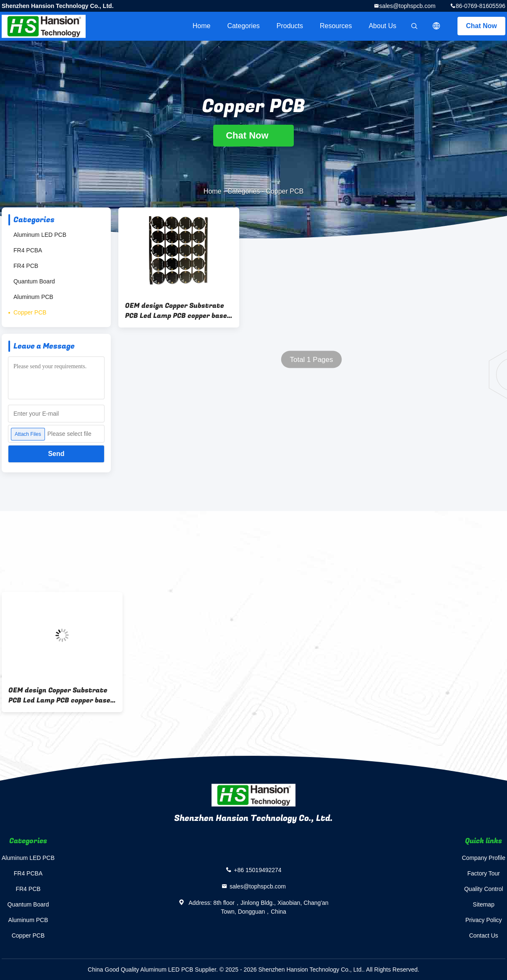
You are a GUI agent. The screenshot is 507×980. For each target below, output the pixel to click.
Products (290, 26)
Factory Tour (483, 873)
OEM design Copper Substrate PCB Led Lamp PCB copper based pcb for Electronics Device (178, 311)
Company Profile (484, 858)
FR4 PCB (26, 266)
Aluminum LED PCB (40, 235)
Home (202, 26)
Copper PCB (30, 312)
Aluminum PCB (33, 297)
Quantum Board (34, 281)
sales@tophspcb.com (408, 6)
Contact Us (484, 935)
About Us (382, 26)
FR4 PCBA (28, 250)
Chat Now (481, 26)
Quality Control (484, 889)
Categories (243, 26)
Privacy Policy (484, 920)
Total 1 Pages (311, 360)
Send (56, 454)
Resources (336, 26)
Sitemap (484, 904)
